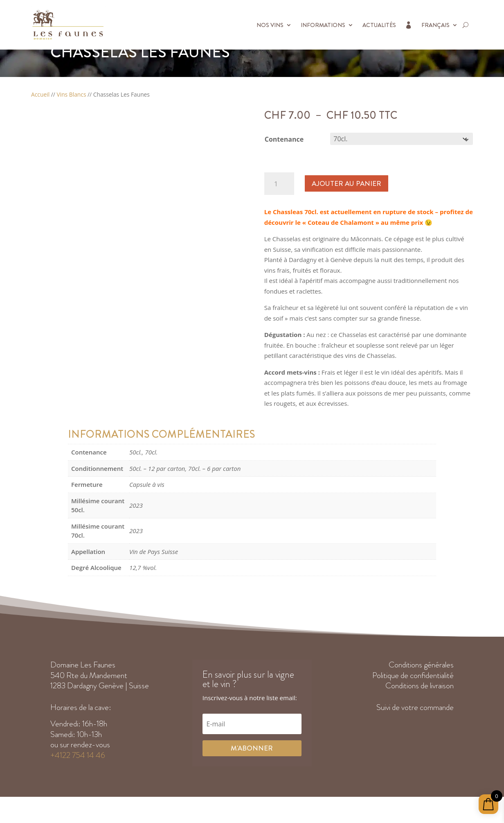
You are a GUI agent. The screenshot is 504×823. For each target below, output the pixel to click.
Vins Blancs (71, 113)
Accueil (40, 113)
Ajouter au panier (346, 202)
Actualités (379, 25)
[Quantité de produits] (279, 202)
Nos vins (270, 25)
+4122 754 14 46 (78, 774)
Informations (323, 25)
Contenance (284, 158)
